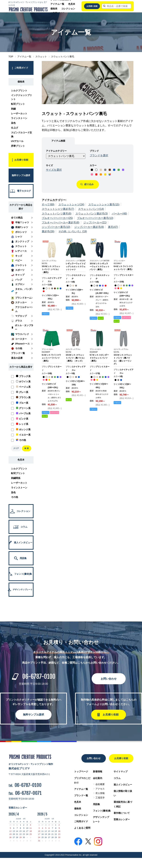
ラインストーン (19, 118)
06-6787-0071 (28, 793)
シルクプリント (19, 91)
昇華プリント (18, 146)
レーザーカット (19, 114)
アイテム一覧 (57, 4)
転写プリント (18, 104)
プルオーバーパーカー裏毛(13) (95, 218)
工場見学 (100, 798)
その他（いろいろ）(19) (73, 231)
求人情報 (100, 793)
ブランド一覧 (81, 795)
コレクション (68, 9)
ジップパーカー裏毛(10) (56, 227)
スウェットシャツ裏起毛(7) (58, 209)
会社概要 (100, 784)
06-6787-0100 (39, 677)
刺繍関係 (16, 478)
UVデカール (17, 141)
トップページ (81, 772)
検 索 (27, 448)
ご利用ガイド (81, 821)
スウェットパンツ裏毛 (63, 57)
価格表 (54, 9)
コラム (117, 778)
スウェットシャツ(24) (71, 204)
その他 (15, 497)
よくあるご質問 (82, 828)
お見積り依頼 (92, 6)
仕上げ (15, 128)
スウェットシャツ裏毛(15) (104, 204)
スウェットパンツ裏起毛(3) (92, 214)
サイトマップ (121, 772)
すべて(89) (48, 204)
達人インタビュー (123, 785)
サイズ (49, 165)
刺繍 (13, 109)
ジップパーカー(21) (95, 222)
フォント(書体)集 (102, 811)
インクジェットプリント (21, 97)
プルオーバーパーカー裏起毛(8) (61, 222)
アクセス (100, 789)
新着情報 (98, 772)
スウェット (41, 57)
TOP (11, 57)
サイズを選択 (54, 170)
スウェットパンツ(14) (91, 209)
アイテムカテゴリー (56, 151)
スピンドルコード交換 (21, 135)
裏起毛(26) (48, 231)
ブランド (94, 151)
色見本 (72, 4)
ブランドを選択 (99, 155)
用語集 (96, 804)
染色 (13, 123)
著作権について (122, 813)
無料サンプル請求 (34, 715)
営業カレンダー (122, 819)
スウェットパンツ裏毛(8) (57, 214)
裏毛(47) (113, 227)
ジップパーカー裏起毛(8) (89, 227)
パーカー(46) (119, 214)
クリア (16, 448)
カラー (93, 165)
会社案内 (98, 778)
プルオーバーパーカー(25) (57, 218)
